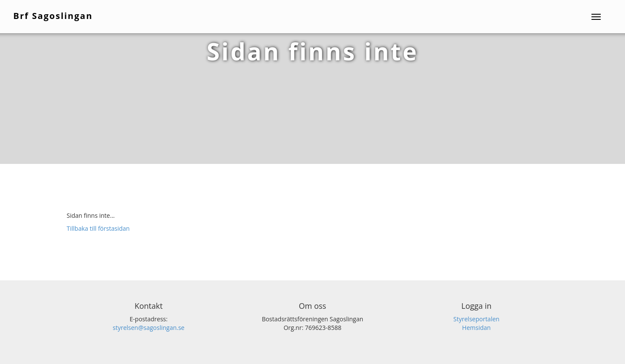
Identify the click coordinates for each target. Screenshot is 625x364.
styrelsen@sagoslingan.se (148, 328)
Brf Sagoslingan (54, 15)
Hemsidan (476, 328)
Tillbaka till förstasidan (98, 228)
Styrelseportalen (476, 319)
